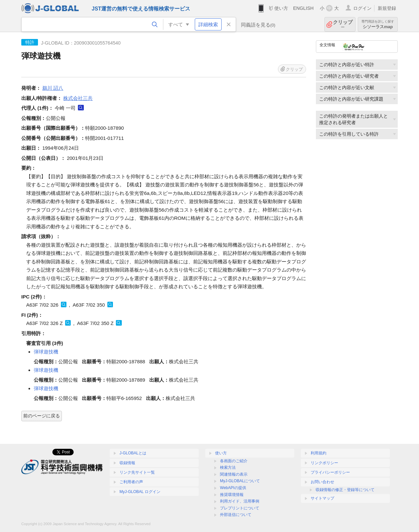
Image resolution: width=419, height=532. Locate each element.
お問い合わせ (322, 482)
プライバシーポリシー (330, 472)
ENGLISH (303, 8)
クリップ (343, 24)
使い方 (281, 8)
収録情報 (127, 463)
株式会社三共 (78, 98)
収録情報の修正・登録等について (345, 490)
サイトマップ (322, 498)
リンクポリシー (324, 463)
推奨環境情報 (232, 495)
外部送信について (236, 515)
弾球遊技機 (46, 352)
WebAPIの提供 (233, 488)
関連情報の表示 (234, 474)
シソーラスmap (378, 24)
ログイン (362, 8)
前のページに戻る (42, 416)
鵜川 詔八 (53, 88)
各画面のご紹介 (234, 461)
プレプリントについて (240, 508)
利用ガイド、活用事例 (240, 501)
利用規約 (319, 453)
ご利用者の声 (131, 482)
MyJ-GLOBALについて (240, 481)
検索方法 (228, 467)
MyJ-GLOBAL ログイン (140, 492)
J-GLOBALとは (133, 453)
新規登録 (387, 8)
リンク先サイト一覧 (137, 472)
